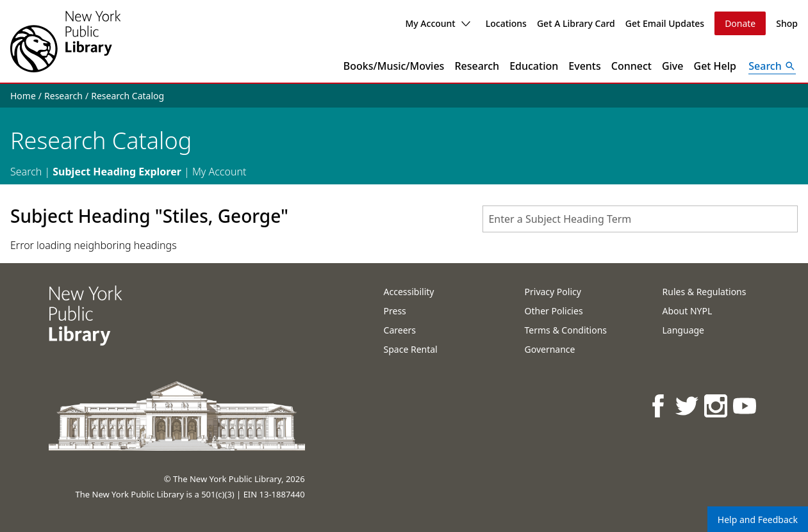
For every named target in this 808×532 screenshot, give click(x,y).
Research (477, 66)
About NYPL (688, 311)
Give (673, 66)
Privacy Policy (553, 292)
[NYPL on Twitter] (688, 406)
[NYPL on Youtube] (746, 406)
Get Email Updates (665, 23)
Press (395, 311)
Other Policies (554, 311)
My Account (437, 23)
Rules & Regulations (705, 292)
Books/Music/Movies (394, 66)
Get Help (715, 66)
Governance (550, 349)
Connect (631, 66)
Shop (787, 23)
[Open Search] (772, 66)
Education (534, 66)
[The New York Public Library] (65, 41)
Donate (740, 23)
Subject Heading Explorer (117, 172)
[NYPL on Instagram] (717, 406)
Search (26, 172)
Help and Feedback (758, 520)
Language (683, 330)
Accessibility (409, 292)
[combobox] (640, 219)
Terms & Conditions (566, 330)
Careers (400, 330)
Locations (506, 23)
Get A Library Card (576, 23)
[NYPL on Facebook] (659, 406)
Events (584, 66)
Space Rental (411, 349)
